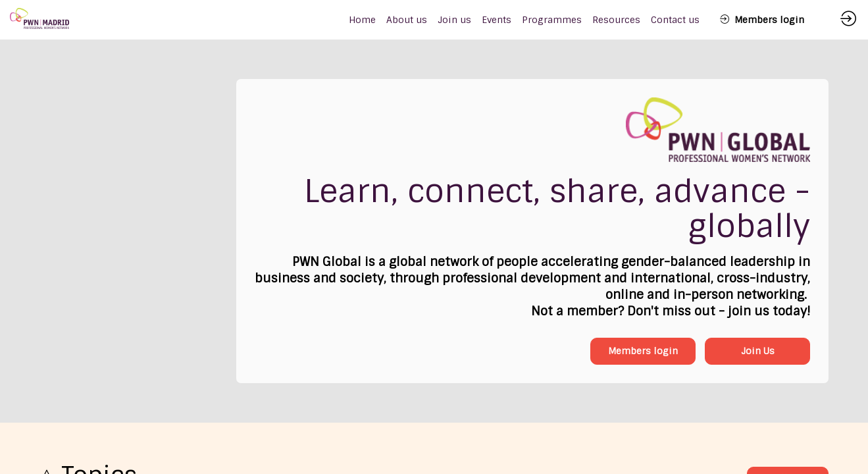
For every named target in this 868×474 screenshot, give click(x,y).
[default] (362, 20)
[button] (762, 20)
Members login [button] (643, 351)
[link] (407, 20)
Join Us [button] (758, 351)
